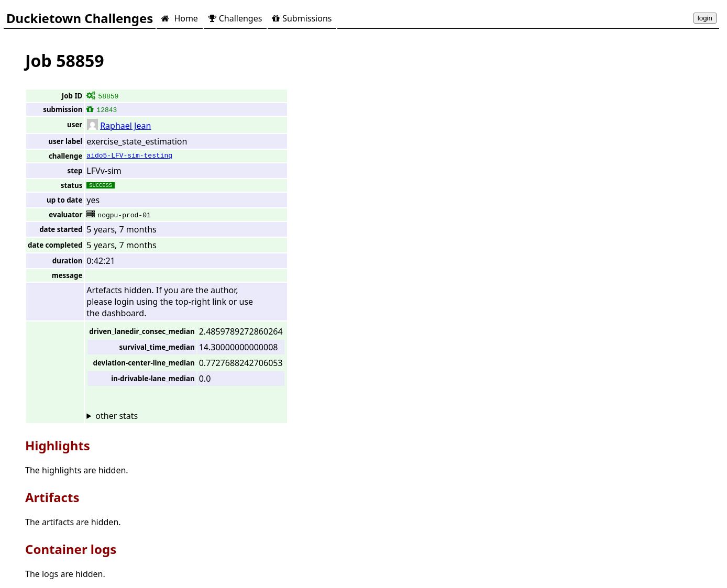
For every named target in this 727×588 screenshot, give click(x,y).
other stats (117, 416)
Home (179, 18)
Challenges (235, 18)
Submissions (302, 18)
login (705, 18)
